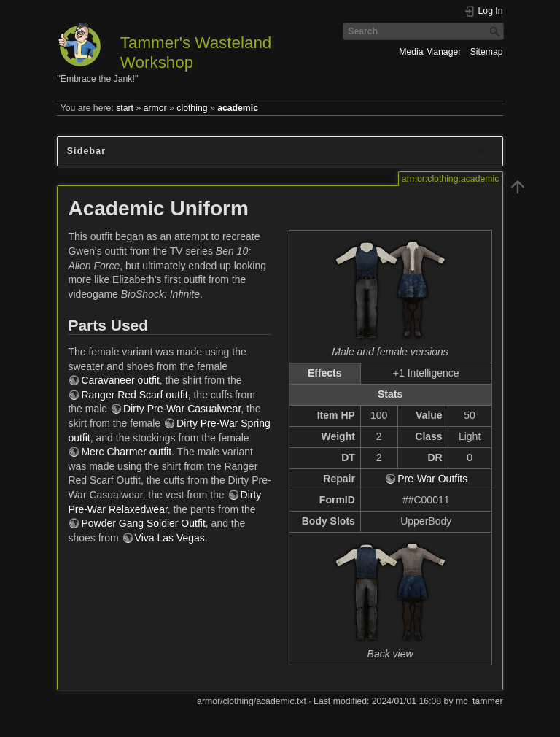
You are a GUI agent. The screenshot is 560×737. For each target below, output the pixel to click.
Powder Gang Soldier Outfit (143, 523)
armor (155, 108)
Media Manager (430, 52)
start (125, 108)
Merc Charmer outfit (126, 452)
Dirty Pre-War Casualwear (182, 409)
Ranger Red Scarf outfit (134, 395)
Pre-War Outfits (432, 479)
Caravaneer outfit (120, 380)
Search (496, 31)
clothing (192, 108)
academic (238, 108)
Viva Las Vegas (170, 538)
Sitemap (487, 52)
